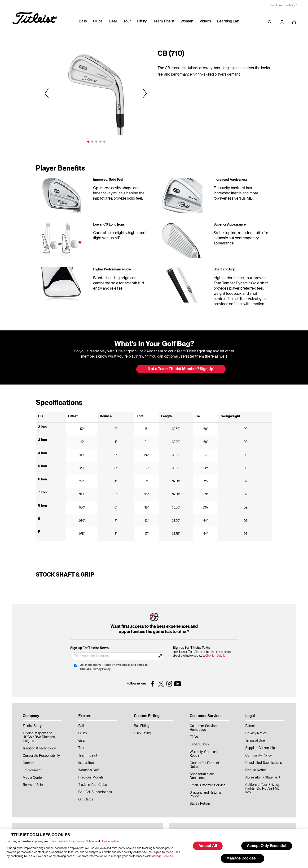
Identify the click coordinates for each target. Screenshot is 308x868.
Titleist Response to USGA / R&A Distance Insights (39, 737)
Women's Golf (88, 770)
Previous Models (91, 778)
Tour (127, 21)
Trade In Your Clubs (93, 785)
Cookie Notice (110, 841)
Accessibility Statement (263, 778)
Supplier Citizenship (260, 748)
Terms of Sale (33, 785)
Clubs (98, 21)
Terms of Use (66, 841)
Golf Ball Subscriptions (95, 792)
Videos (205, 21)
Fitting (142, 21)
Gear (113, 21)
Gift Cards (86, 800)
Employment (32, 770)
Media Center (33, 778)
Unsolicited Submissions (264, 763)
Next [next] (144, 93)
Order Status (199, 744)
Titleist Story (32, 726)
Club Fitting (142, 733)
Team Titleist (164, 21)
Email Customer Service (208, 785)
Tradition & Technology (39, 748)
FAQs (194, 737)
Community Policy (259, 756)
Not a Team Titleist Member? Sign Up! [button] (181, 369)
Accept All (208, 846)
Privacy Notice (85, 841)
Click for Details (215, 656)
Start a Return (200, 804)
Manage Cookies (162, 856)
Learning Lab (228, 21)
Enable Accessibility (282, 5)
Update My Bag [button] (108, 369)
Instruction (86, 763)
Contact (29, 763)
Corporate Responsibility (41, 756)
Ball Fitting (142, 726)
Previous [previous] (47, 93)
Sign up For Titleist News (89, 648)
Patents (251, 726)
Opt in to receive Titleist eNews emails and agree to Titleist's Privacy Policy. (114, 667)
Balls (83, 21)
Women (187, 21)
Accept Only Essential (267, 846)
